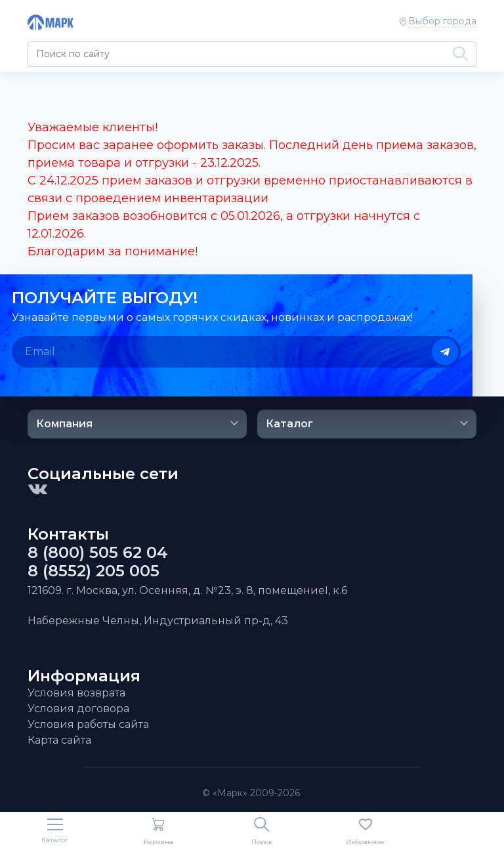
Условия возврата (76, 693)
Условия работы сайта (88, 724)
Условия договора (78, 709)
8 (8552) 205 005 (94, 571)
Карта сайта (59, 740)
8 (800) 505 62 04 (98, 553)
